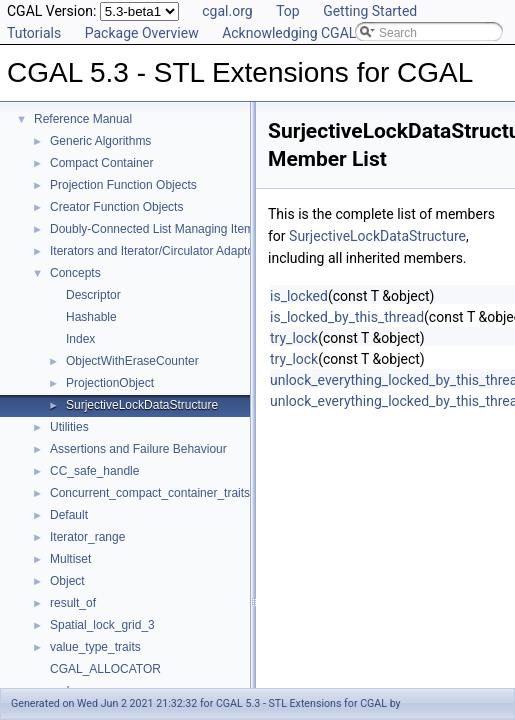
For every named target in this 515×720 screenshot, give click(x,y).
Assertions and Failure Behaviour (138, 449)
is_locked (299, 296)
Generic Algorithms (100, 141)
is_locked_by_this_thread (347, 317)
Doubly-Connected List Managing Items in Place (178, 229)
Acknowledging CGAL (289, 33)
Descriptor (93, 295)
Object (67, 581)
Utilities (69, 427)
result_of (73, 603)
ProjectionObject (110, 383)
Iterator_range (87, 537)
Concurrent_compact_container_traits (150, 493)
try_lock (294, 338)
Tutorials (34, 33)
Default (69, 515)
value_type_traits (95, 647)
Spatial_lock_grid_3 (102, 625)
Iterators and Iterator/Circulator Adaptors (157, 251)
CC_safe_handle (94, 471)
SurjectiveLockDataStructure (142, 405)
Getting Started (370, 11)
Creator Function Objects (116, 207)
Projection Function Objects (123, 185)
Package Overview (142, 33)
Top (288, 11)
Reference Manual (83, 119)
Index (80, 339)
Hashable (91, 317)
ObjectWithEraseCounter (132, 361)
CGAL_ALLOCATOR (105, 669)
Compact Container (101, 163)
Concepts (75, 273)
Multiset (70, 559)
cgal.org (227, 11)
